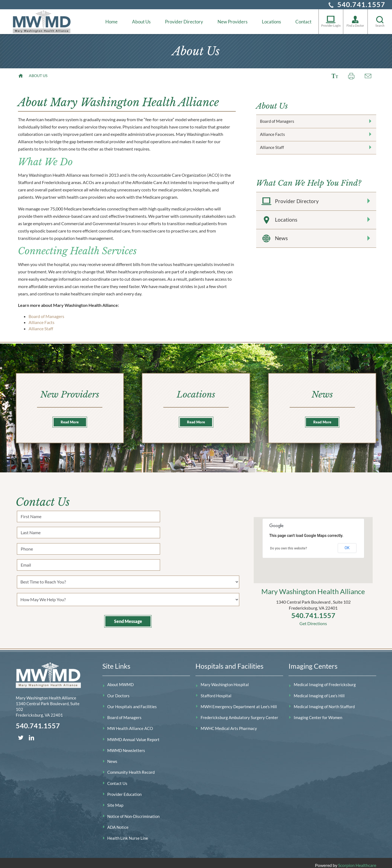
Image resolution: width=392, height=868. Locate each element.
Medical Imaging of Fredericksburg (325, 680)
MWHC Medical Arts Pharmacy (229, 724)
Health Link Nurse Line (128, 833)
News (316, 260)
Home (111, 22)
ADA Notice (118, 823)
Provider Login (331, 21)
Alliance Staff (41, 328)
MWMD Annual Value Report (133, 735)
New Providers (232, 22)
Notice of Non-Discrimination (133, 812)
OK (347, 543)
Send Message (128, 590)
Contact (303, 22)
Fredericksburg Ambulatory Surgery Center (239, 713)
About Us (141, 22)
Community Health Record (131, 768)
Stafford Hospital (216, 691)
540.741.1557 (361, 4)
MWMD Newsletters (126, 746)
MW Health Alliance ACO (130, 724)
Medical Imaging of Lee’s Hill (319, 691)
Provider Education (124, 790)
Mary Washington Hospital (225, 680)
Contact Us (117, 779)
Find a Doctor (355, 21)
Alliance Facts (42, 322)
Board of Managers (46, 316)
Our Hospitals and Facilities (132, 702)
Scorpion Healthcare (357, 861)
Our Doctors (118, 691)
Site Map (115, 801)
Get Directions (313, 619)
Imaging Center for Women (318, 713)
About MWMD (120, 680)
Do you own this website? (289, 544)
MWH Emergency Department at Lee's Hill (239, 702)
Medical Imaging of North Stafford (324, 702)
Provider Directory (184, 22)
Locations (271, 22)
